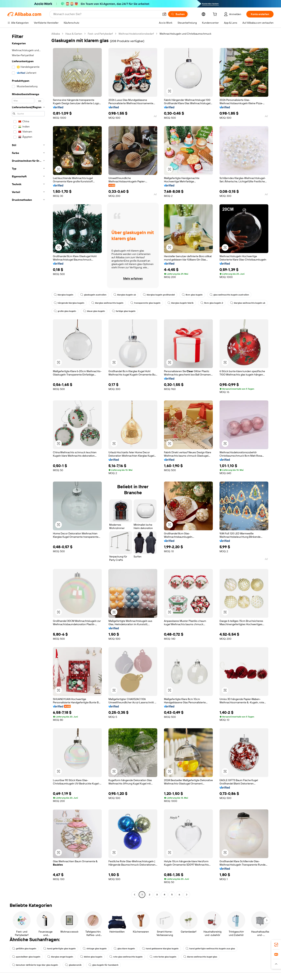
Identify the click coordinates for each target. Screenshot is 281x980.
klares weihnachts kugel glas (200, 957)
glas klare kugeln (124, 949)
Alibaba (56, 34)
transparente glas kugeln (145, 303)
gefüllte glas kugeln (24, 949)
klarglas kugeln (64, 295)
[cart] (216, 15)
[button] (164, 14)
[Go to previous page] (135, 895)
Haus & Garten (74, 34)
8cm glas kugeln (192, 295)
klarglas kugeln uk (125, 295)
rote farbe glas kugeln (163, 957)
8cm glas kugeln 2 (212, 303)
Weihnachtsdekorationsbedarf (136, 34)
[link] (276, 945)
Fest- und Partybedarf (100, 34)
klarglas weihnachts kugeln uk (248, 303)
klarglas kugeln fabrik (180, 303)
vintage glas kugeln (95, 949)
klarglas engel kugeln (60, 957)
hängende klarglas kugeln (69, 303)
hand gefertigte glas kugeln (59, 949)
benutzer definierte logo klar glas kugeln (35, 965)
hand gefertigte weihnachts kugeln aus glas (210, 949)
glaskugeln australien (93, 295)
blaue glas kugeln (94, 311)
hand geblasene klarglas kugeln (160, 949)
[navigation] (28, 465)
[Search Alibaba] (106, 14)
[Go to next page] (187, 895)
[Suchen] (178, 14)
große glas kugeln (65, 311)
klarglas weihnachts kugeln (107, 303)
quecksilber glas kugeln (26, 957)
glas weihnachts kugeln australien (229, 295)
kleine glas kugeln (91, 957)
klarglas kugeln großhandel (159, 295)
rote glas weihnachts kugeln (126, 957)
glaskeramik (73, 965)
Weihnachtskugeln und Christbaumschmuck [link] (185, 34)
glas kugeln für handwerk (103, 965)
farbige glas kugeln (124, 311)
